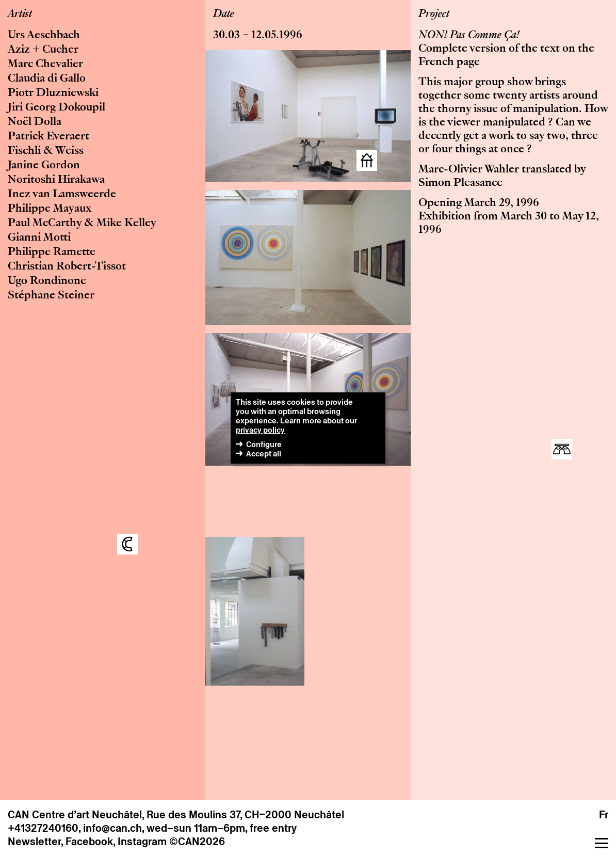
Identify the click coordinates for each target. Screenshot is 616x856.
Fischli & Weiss (46, 151)
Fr (604, 815)
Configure (264, 444)
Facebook (89, 842)
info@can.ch (112, 828)
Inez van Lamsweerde (62, 195)
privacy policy (260, 430)
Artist (20, 14)
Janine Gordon (44, 166)
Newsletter (34, 842)
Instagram (142, 842)
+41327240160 (43, 828)
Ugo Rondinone (47, 281)
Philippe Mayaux (50, 209)
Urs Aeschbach (44, 36)
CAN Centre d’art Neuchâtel (75, 815)
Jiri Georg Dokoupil (56, 108)
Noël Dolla (35, 122)
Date (224, 14)
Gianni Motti (39, 238)
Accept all (264, 454)
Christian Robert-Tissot (67, 267)
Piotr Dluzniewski (53, 93)
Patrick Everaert (48, 137)
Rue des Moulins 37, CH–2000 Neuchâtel (245, 815)
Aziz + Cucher (43, 50)
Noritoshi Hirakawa (56, 180)
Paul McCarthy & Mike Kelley (82, 224)
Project (434, 14)
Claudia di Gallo (47, 79)
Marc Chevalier (45, 65)
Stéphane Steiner (51, 296)
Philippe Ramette (52, 252)
